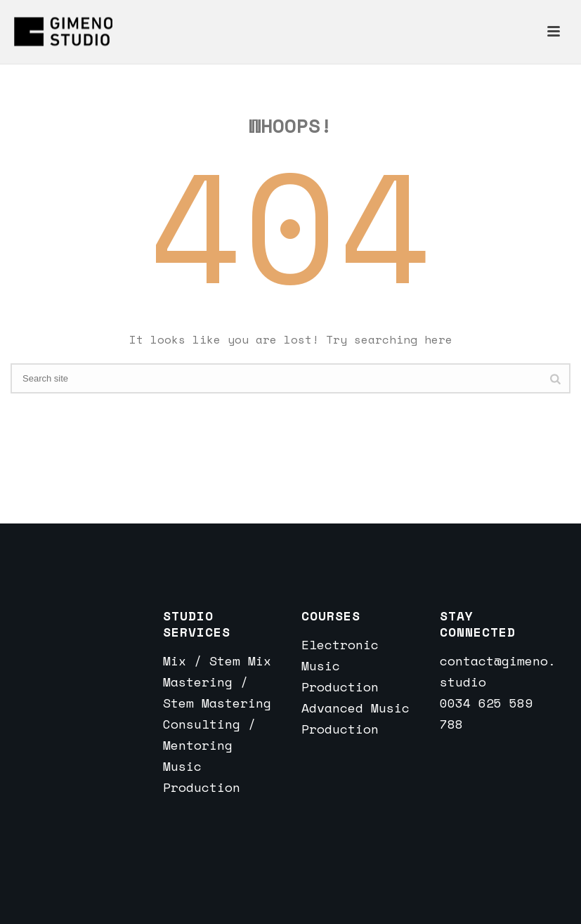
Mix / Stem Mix (217, 661)
